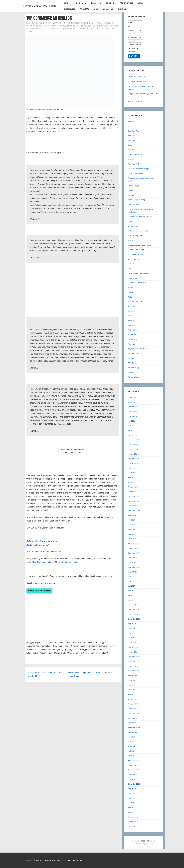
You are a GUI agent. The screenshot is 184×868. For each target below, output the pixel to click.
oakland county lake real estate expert (83, 26)
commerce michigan (56, 26)
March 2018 (132, 539)
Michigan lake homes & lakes (138, 231)
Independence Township (137, 200)
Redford (131, 297)
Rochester (131, 306)
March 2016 (132, 643)
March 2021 (132, 430)
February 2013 (133, 817)
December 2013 (134, 770)
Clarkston (131, 150)
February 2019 (133, 487)
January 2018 (133, 548)
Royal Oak (132, 311)
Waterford (131, 344)
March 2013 (132, 812)
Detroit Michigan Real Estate (40, 6)
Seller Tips (111, 3)
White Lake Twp (134, 368)
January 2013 (133, 822)
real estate (106, 26)
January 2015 (133, 709)
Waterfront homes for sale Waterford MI (44, 552)
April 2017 (131, 591)
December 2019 (134, 459)
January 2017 (133, 605)
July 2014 (131, 737)
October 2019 (133, 463)
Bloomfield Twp (133, 131)
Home (65, 3)
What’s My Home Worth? (39, 591)
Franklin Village (133, 186)
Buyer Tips (96, 3)
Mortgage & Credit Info (136, 255)
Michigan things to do (135, 236)
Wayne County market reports (139, 349)
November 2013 (134, 775)
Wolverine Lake (133, 377)
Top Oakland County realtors (138, 81)
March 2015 (132, 699)
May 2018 (131, 529)
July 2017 (131, 577)
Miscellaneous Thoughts (137, 250)
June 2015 (132, 685)
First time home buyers (136, 173)
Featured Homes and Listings (138, 169)
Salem (130, 316)
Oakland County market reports (139, 273)
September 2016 (134, 619)
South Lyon (132, 325)
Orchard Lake (133, 278)
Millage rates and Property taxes (139, 245)
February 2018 (133, 544)
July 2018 (131, 520)
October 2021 (133, 412)
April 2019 (131, 478)
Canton (130, 145)
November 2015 (134, 661)
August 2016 (132, 624)
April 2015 (131, 694)
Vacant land (132, 335)
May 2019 (131, 473)
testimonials (51, 29)
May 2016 (131, 638)
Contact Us (108, 9)
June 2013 (132, 798)
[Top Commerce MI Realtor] (54, 23)
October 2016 (133, 614)
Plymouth (131, 287)
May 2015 (131, 690)
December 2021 (134, 402)
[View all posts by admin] (30, 23)
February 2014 (133, 761)
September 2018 (134, 511)
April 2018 (131, 534)
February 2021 (133, 435)
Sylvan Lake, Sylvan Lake (137, 77)
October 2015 (133, 666)
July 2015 (131, 680)
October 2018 (133, 506)
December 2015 (134, 657)
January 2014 (133, 765)
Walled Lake (132, 339)
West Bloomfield (134, 354)
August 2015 (132, 676)
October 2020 (133, 444)
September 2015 (134, 671)
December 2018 (134, 496)
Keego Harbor (133, 205)
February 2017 (133, 600)
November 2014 (134, 718)
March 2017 (132, 595)
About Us (84, 9)
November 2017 (134, 558)
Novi (129, 269)
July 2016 (131, 628)
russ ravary (40, 29)
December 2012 (134, 826)
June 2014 (132, 742)
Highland (131, 195)
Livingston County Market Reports (140, 217)
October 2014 (133, 723)
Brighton (131, 136)
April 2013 (131, 808)
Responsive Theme (77, 860)
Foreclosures (69, 9)
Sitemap (122, 9)
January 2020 (133, 454)
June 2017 (132, 581)
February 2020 (133, 449)
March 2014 (132, 756)
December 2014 (134, 713)
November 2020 (134, 440)
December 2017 (134, 553)
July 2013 (131, 793)
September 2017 (134, 567)
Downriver (131, 159)
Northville (131, 264)
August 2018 (132, 515)
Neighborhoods (133, 259)
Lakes (141, 3)
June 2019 (132, 468)
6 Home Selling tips (135, 101)
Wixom (130, 372)
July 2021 (131, 421)
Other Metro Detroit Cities (137, 283)
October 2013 (133, 779)
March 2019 (132, 482)
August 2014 (132, 732)
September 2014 (134, 727)
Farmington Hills (134, 164)
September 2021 (134, 416)
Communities (127, 3)
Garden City (132, 190)
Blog (96, 9)
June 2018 (132, 525)
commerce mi (41, 26)
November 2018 (134, 501)
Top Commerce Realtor (67, 29)
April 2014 (131, 751)
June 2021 (132, 426)
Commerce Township (135, 154)
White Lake (132, 363)
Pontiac (130, 292)
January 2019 (133, 492)
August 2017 (132, 572)
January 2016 (133, 652)
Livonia (130, 222)
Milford (130, 240)
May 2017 (131, 586)
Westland (131, 358)
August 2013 (132, 789)
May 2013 (131, 803)
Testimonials (89, 23)
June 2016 (132, 633)
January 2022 (133, 397)
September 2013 (134, 784)
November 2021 (134, 407)
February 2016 (133, 647)
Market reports (133, 226)
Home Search (79, 3)
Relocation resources (135, 302)
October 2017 (133, 562)
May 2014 (131, 746)
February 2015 (133, 704)
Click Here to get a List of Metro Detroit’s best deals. (55, 562)
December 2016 (134, 610)
